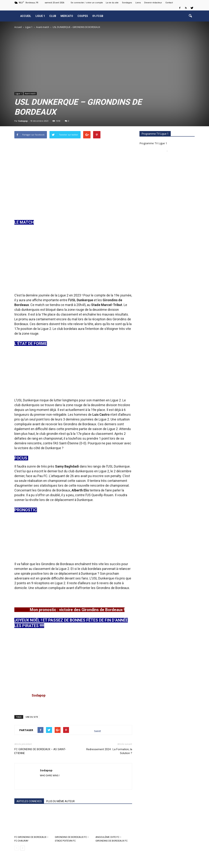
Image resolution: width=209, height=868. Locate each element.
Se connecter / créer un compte (87, 3)
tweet (98, 731)
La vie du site (112, 3)
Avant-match (30, 94)
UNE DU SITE (32, 717)
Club (53, 16)
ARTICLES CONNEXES (29, 801)
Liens (138, 3)
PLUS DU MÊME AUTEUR (60, 801)
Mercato (67, 16)
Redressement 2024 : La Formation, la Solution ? (109, 751)
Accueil (26, 16)
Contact (169, 3)
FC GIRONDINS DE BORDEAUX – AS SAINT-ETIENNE (40, 751)
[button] (190, 16)
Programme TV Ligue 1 (153, 143)
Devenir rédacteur (153, 3)
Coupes (83, 16)
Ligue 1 (40, 16)
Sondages (127, 3)
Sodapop (23, 121)
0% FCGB (98, 16)
